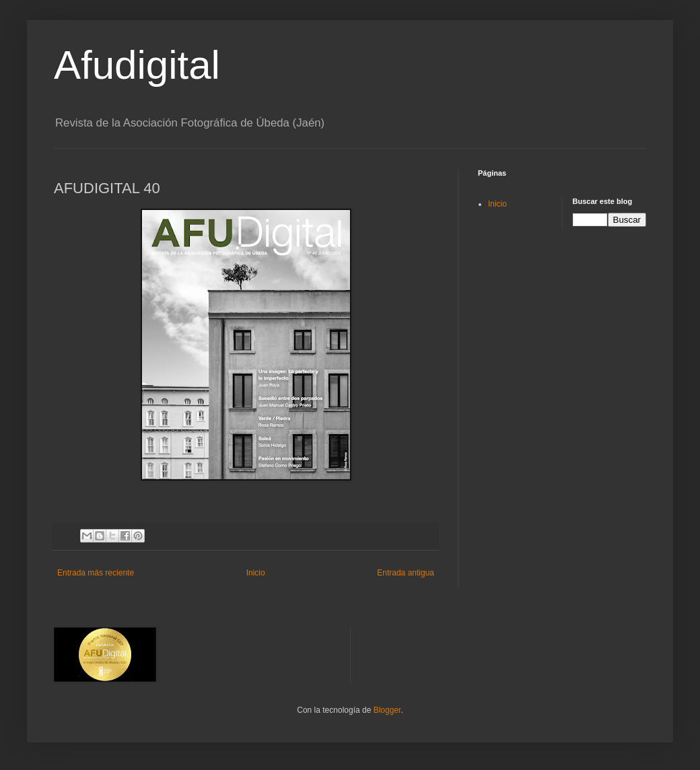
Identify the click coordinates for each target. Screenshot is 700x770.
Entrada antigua (406, 573)
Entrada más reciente (96, 573)
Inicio (256, 573)
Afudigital (137, 65)
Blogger (387, 710)
